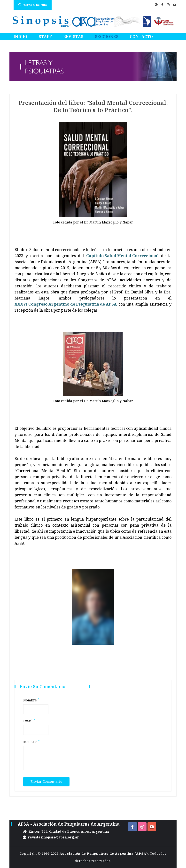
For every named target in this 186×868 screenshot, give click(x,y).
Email (29, 721)
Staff (45, 37)
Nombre (31, 700)
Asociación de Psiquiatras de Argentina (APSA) (104, 853)
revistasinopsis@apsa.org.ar (54, 837)
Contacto (141, 37)
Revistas (73, 37)
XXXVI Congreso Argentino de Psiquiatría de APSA (66, 304)
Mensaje (31, 742)
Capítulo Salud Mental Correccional (122, 256)
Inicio (20, 37)
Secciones (107, 37)
